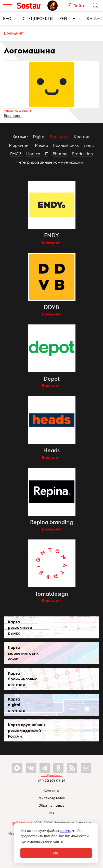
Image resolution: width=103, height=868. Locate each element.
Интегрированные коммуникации (49, 162)
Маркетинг (20, 145)
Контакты (52, 790)
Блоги (10, 18)
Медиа (42, 145)
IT (47, 154)
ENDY (51, 235)
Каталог (20, 137)
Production (82, 154)
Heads (51, 450)
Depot (52, 379)
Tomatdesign (51, 594)
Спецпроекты (38, 18)
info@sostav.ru (51, 775)
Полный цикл (66, 145)
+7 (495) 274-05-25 (52, 781)
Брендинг (13, 33)
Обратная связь (51, 805)
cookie (65, 831)
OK (56, 853)
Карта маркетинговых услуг (23, 653)
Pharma (60, 154)
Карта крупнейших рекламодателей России (27, 730)
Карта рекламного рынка (20, 627)
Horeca (33, 154)
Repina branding (51, 522)
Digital (39, 137)
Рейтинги (70, 18)
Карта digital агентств (16, 705)
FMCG (16, 154)
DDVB (51, 307)
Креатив (82, 137)
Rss (51, 813)
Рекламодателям (51, 798)
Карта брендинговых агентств (22, 679)
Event (89, 145)
